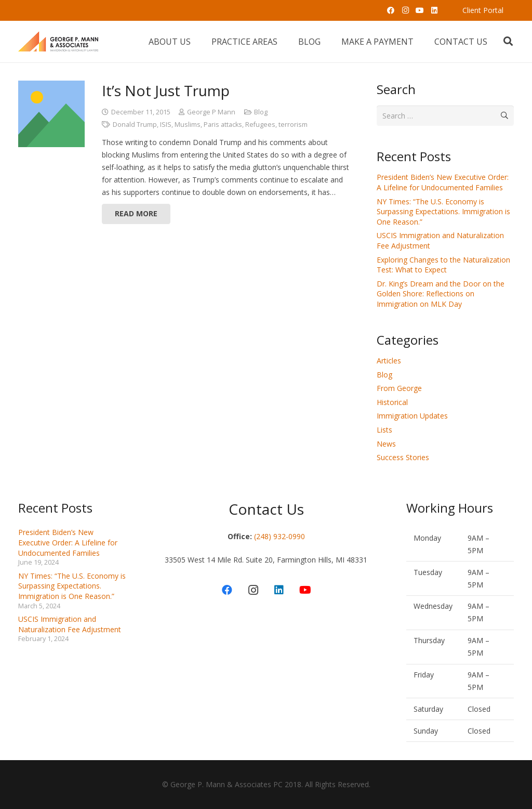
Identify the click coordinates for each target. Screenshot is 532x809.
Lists (384, 430)
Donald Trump (135, 125)
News (386, 444)
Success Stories (403, 457)
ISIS (166, 125)
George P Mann (211, 112)
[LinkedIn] (434, 10)
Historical (392, 402)
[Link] (58, 42)
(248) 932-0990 (280, 536)
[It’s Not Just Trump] (51, 114)
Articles (389, 361)
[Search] (508, 41)
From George (399, 388)
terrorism (293, 125)
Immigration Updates (412, 416)
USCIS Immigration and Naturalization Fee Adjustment (70, 624)
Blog (261, 112)
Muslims (188, 125)
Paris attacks (223, 125)
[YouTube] (420, 10)
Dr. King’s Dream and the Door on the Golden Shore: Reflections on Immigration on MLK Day (441, 294)
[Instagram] (405, 10)
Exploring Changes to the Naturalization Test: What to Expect (443, 265)
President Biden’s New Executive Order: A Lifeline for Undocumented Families (443, 182)
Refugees (260, 125)
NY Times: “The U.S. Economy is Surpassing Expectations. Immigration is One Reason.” (443, 212)
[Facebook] (391, 10)
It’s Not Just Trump (166, 90)
